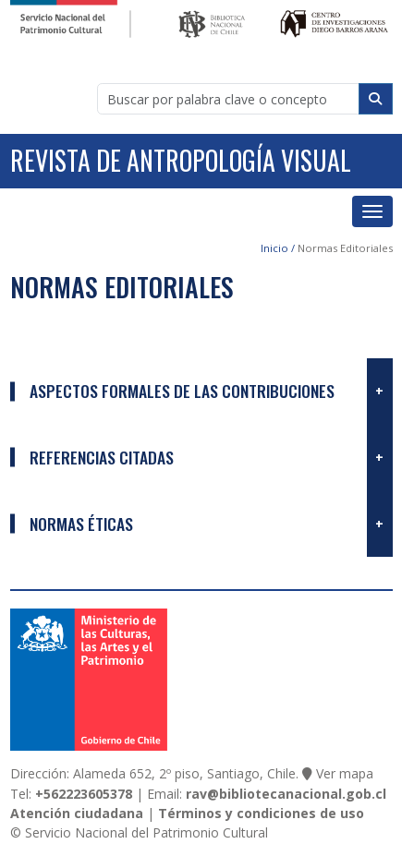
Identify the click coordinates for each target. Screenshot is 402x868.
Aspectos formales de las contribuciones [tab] (182, 391)
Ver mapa (345, 773)
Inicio (274, 248)
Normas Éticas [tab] (81, 524)
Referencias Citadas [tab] (102, 457)
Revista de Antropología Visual (181, 160)
